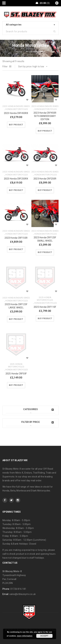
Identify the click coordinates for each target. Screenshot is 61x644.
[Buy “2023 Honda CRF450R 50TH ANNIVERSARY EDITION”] (45, 131)
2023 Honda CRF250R (45, 179)
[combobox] (30, 25)
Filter (5, 67)
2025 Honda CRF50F (16, 374)
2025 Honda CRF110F (45, 307)
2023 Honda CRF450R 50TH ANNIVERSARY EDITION (45, 116)
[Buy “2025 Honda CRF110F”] (45, 318)
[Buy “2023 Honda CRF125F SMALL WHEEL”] (45, 252)
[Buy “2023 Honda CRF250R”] (45, 190)
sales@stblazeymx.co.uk (23, 594)
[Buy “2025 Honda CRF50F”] (16, 385)
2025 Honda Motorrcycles (45, 299)
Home (19, 52)
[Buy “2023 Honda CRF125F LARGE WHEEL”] (16, 319)
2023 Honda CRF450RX (16, 113)
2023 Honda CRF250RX (16, 179)
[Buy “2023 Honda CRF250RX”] (16, 190)
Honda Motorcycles (17, 109)
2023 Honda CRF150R (16, 238)
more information (25, 636)
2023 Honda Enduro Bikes (16, 106)
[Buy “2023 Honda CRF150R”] (16, 249)
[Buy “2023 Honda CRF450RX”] (16, 125)
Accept (44, 636)
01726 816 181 (18, 589)
